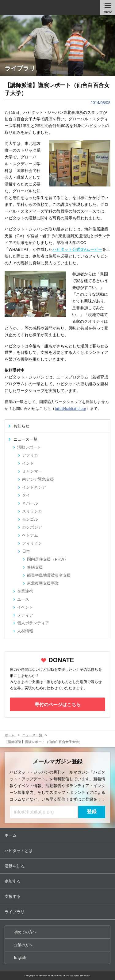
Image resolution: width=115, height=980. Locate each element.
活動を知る (58, 866)
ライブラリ (58, 912)
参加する (58, 881)
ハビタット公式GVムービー (77, 249)
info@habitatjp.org (71, 409)
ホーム (58, 835)
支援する (58, 896)
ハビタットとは (58, 851)
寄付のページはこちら (58, 704)
